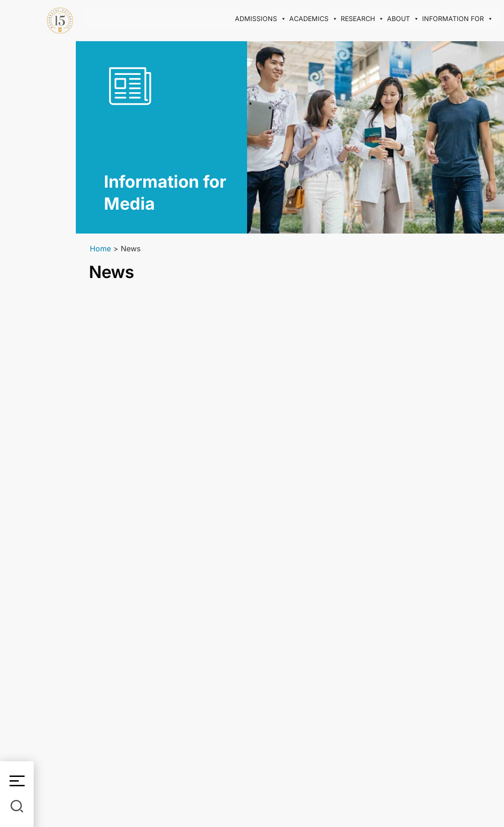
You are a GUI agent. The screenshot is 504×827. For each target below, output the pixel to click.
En (17, 132)
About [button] (403, 19)
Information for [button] (458, 19)
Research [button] (362, 19)
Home (100, 249)
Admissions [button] (261, 19)
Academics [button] (314, 19)
